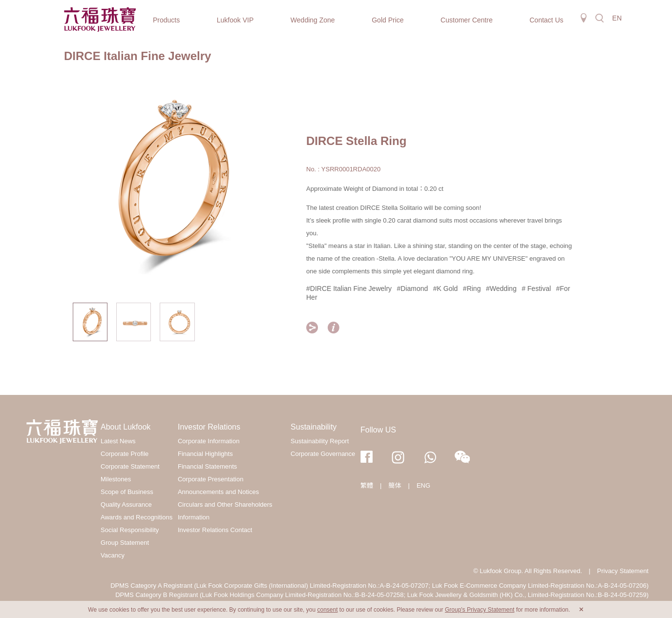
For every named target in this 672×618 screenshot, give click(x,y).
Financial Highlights (205, 454)
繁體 (367, 485)
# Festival (536, 288)
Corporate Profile (125, 454)
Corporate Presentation (210, 479)
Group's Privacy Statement (480, 610)
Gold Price (388, 20)
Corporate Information (209, 441)
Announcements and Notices (218, 492)
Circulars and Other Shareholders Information (225, 511)
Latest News (118, 441)
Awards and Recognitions (136, 517)
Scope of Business (127, 492)
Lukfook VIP (235, 20)
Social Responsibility (130, 530)
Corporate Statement (130, 466)
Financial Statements (207, 466)
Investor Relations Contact (215, 530)
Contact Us (546, 20)
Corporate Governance (323, 454)
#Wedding (501, 288)
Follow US (378, 430)
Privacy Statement (623, 571)
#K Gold (446, 288)
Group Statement (125, 543)
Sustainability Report (320, 441)
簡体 (395, 485)
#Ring (472, 288)
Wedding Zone (313, 20)
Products (166, 20)
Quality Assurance (126, 505)
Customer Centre (467, 20)
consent (327, 610)
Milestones (116, 479)
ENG (423, 485)
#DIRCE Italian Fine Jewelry (349, 288)
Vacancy (113, 555)
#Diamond (413, 288)
